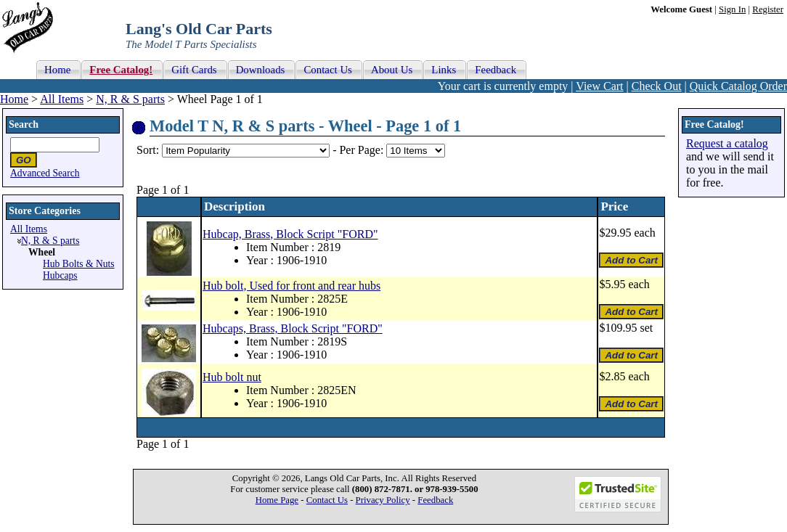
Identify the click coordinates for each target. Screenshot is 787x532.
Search (24, 124)
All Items (62, 99)
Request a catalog (727, 143)
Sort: (148, 150)
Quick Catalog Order (738, 86)
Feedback (435, 500)
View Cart (599, 86)
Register (768, 9)
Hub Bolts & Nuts (79, 264)
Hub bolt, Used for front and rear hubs (291, 286)
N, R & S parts (130, 99)
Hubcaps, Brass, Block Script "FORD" (293, 328)
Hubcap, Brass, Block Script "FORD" (290, 234)
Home (14, 99)
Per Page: (363, 150)
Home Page (277, 500)
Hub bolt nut (232, 377)
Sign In (732, 9)
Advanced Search (45, 173)
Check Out (657, 86)
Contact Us (327, 500)
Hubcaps (60, 275)
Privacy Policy (383, 500)
